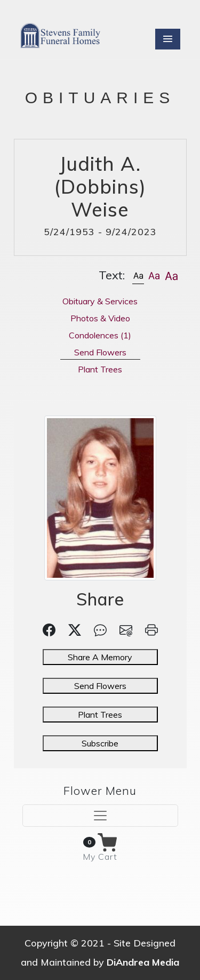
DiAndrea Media (143, 962)
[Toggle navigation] (100, 816)
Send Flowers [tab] (100, 352)
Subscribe (100, 743)
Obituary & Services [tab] (100, 301)
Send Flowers (100, 686)
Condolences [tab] (100, 335)
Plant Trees (100, 715)
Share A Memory (100, 657)
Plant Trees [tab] (100, 369)
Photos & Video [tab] (100, 318)
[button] (138, 275)
